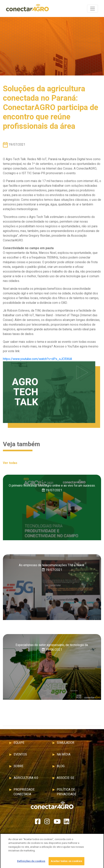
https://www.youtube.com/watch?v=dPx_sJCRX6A (37, 359)
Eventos (20, 756)
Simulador (66, 745)
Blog (61, 768)
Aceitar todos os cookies (66, 862)
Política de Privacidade (67, 794)
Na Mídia (64, 756)
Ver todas (10, 463)
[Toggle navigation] (93, 9)
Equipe (19, 745)
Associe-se (66, 780)
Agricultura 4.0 (26, 780)
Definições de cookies (31, 862)
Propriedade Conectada (24, 794)
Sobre (18, 768)
